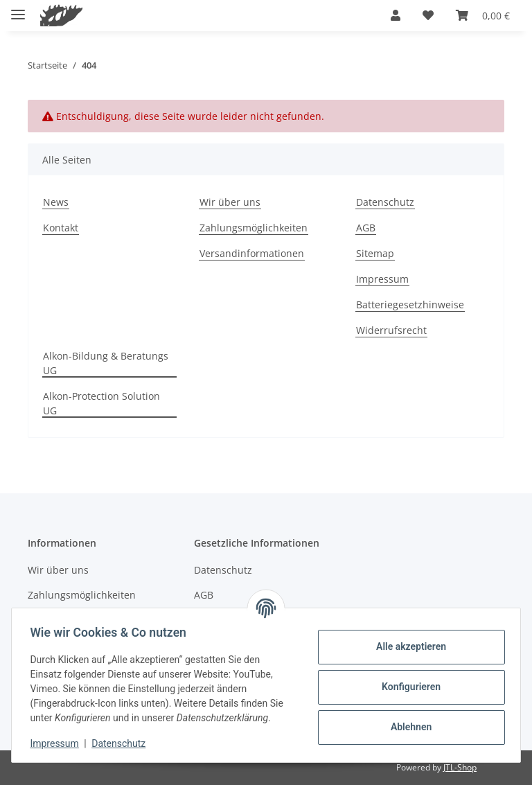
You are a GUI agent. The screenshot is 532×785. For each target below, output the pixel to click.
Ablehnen (407, 727)
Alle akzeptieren (407, 646)
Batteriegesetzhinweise (410, 305)
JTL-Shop (460, 767)
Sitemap (375, 253)
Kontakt (61, 228)
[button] (396, 15)
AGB (366, 228)
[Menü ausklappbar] (18, 9)
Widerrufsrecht (391, 330)
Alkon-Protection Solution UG (101, 403)
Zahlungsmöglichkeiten (254, 228)
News (56, 202)
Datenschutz (123, 743)
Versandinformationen (252, 253)
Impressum (58, 743)
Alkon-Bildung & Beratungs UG (106, 363)
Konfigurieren (407, 687)
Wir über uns (230, 202)
